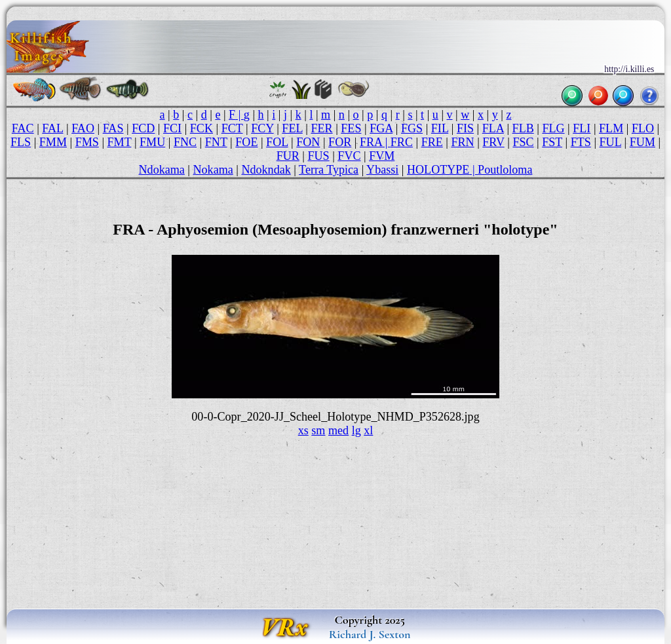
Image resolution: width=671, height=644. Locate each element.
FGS (412, 128)
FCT (232, 128)
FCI (172, 128)
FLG (553, 128)
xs (303, 430)
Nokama (213, 170)
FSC (523, 142)
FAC (23, 128)
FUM (642, 142)
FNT (216, 142)
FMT (120, 142)
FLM (611, 128)
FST (552, 142)
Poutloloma (505, 170)
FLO (643, 128)
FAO (83, 128)
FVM (382, 156)
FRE (432, 142)
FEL (292, 128)
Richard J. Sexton (370, 634)
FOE (246, 142)
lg (356, 430)
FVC (349, 156)
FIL (440, 128)
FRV (493, 142)
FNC (185, 142)
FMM (53, 142)
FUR (288, 156)
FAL (52, 128)
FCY (262, 128)
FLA (493, 128)
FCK (201, 128)
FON (308, 142)
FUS (318, 156)
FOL (277, 142)
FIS (465, 128)
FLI (582, 128)
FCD (143, 128)
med (338, 430)
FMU (152, 142)
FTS (581, 142)
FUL (610, 142)
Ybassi (382, 170)
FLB (523, 128)
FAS (113, 128)
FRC (402, 142)
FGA (381, 128)
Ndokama (162, 170)
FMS (87, 142)
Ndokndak (266, 170)
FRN (462, 142)
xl (368, 430)
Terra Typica (329, 170)
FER (321, 128)
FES (351, 128)
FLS (21, 142)
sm (318, 430)
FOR (340, 142)
